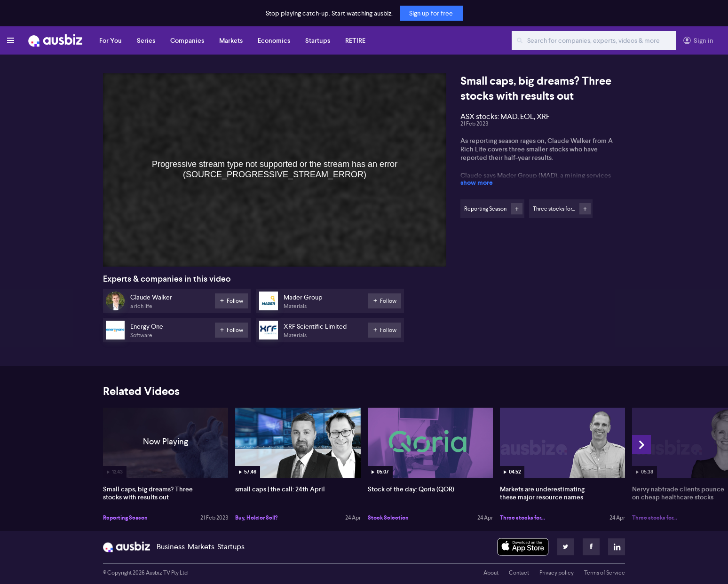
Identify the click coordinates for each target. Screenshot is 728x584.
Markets (231, 40)
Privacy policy (557, 573)
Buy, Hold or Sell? (256, 518)
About (491, 573)
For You (111, 40)
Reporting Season (125, 518)
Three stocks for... (522, 518)
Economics (274, 40)
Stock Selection (388, 518)
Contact (519, 573)
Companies (187, 40)
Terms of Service (605, 573)
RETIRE (355, 40)
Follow (517, 209)
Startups (318, 40)
